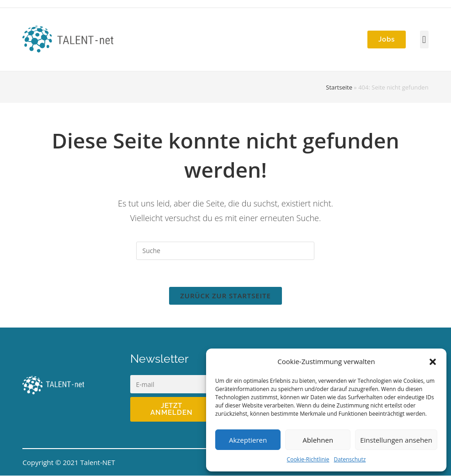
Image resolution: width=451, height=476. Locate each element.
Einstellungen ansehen (396, 440)
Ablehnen (318, 440)
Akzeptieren (248, 440)
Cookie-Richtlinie (308, 459)
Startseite (339, 87)
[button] (433, 362)
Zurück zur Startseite (225, 296)
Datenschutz (350, 459)
